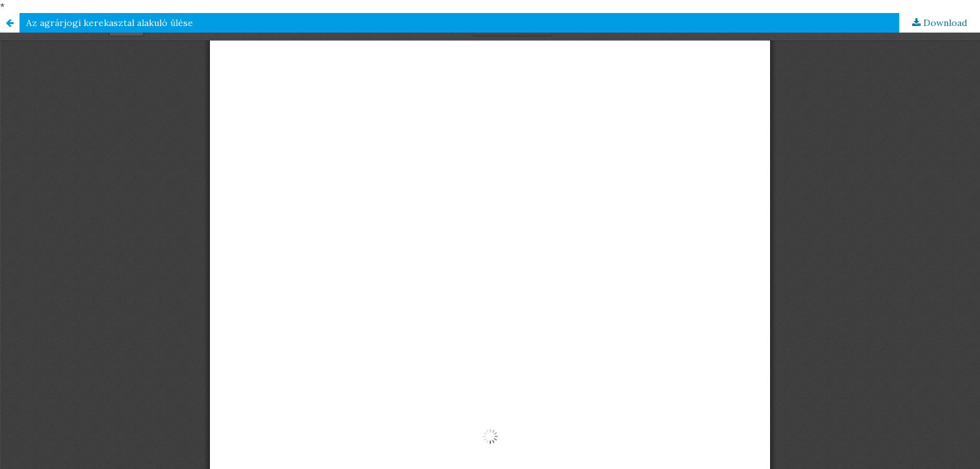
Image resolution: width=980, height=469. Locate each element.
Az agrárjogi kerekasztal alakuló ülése (110, 23)
